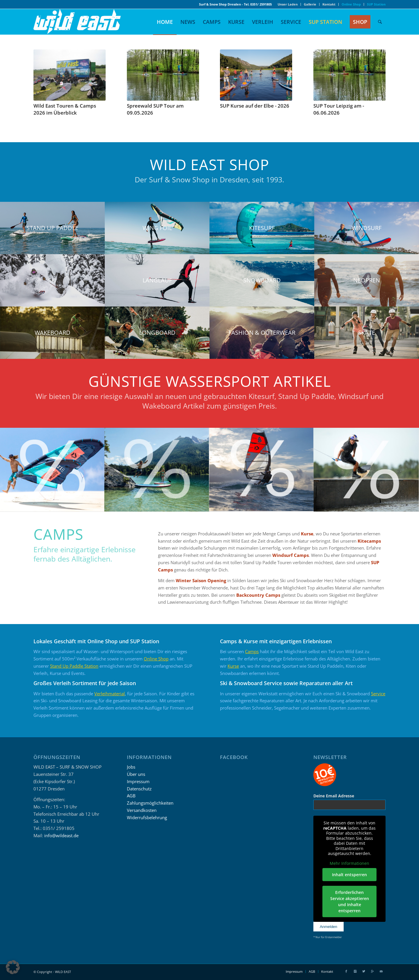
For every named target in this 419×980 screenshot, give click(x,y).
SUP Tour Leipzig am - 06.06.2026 (339, 109)
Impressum (138, 781)
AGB (131, 796)
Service (378, 694)
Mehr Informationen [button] (349, 863)
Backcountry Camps (258, 595)
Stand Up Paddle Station (74, 666)
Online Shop (156, 659)
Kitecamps (369, 541)
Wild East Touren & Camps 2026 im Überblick (65, 109)
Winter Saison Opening (201, 580)
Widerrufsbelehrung (147, 817)
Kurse (307, 534)
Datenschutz (139, 789)
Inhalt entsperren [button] (349, 875)
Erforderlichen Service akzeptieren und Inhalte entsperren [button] (349, 901)
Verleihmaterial (110, 694)
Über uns (136, 774)
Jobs (131, 767)
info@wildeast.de (61, 835)
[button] (13, 967)
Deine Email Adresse (334, 796)
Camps (252, 651)
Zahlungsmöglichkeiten (150, 803)
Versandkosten (142, 810)
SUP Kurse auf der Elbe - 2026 (255, 106)
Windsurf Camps (291, 555)
